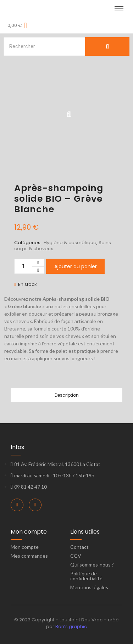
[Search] (44, 47)
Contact (79, 547)
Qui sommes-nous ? (92, 565)
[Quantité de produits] (23, 266)
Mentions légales (89, 587)
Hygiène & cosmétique (70, 243)
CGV (76, 556)
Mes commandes (29, 556)
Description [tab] (67, 395)
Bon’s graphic (71, 626)
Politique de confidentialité (86, 576)
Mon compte (25, 547)
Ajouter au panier (76, 266)
